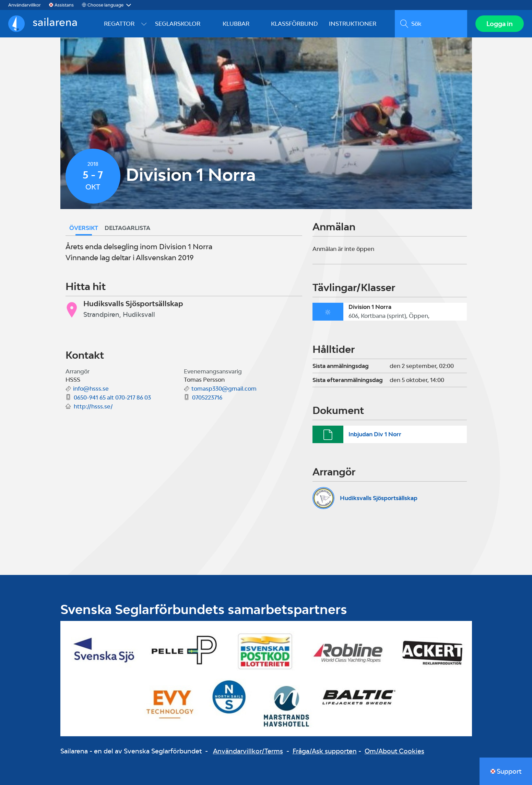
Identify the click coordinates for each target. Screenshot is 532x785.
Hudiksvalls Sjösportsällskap (379, 498)
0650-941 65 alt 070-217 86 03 (112, 397)
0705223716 (207, 397)
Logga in (500, 24)
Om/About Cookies (394, 751)
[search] (431, 24)
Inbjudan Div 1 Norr (375, 434)
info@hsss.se (91, 389)
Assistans (64, 5)
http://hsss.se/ (93, 406)
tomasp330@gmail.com (224, 389)
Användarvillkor (25, 5)
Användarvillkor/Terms (248, 751)
